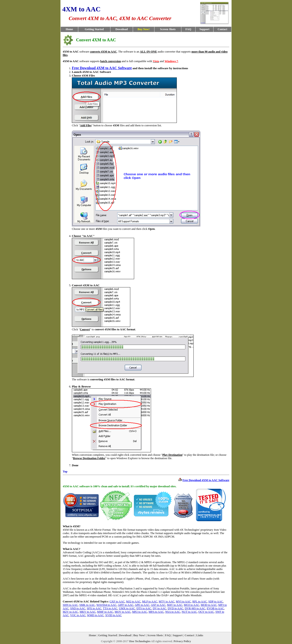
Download (122, 29)
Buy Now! (139, 635)
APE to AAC (142, 605)
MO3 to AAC (192, 605)
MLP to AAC (150, 602)
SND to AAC (78, 608)
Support (204, 29)
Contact (222, 29)
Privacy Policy (182, 641)
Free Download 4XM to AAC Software (102, 68)
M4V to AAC (175, 605)
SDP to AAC (216, 602)
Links (200, 635)
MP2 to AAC (140, 612)
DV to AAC (159, 608)
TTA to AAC (110, 608)
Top (65, 472)
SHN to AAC (70, 605)
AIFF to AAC (126, 605)
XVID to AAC (113, 615)
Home (69, 29)
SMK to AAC (87, 605)
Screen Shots (168, 29)
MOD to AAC (209, 605)
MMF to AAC (105, 612)
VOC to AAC (78, 615)
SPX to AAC (94, 608)
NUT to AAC (189, 612)
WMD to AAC (95, 615)
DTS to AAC (144, 608)
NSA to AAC (173, 612)
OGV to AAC (206, 612)
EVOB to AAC (215, 608)
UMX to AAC (127, 608)
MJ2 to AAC (133, 602)
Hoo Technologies (140, 641)
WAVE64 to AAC (106, 605)
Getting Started (94, 29)
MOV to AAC (123, 612)
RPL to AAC (200, 602)
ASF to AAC (158, 605)
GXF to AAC (117, 602)
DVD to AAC (176, 608)
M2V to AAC (70, 612)
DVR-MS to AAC (195, 608)
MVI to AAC (183, 602)
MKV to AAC (88, 612)
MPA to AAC (156, 612)
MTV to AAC (167, 602)
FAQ (188, 29)
